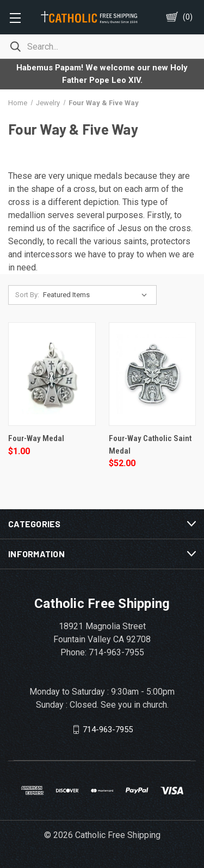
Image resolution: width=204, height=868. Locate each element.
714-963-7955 (108, 730)
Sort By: (27, 295)
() (188, 17)
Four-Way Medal (36, 438)
